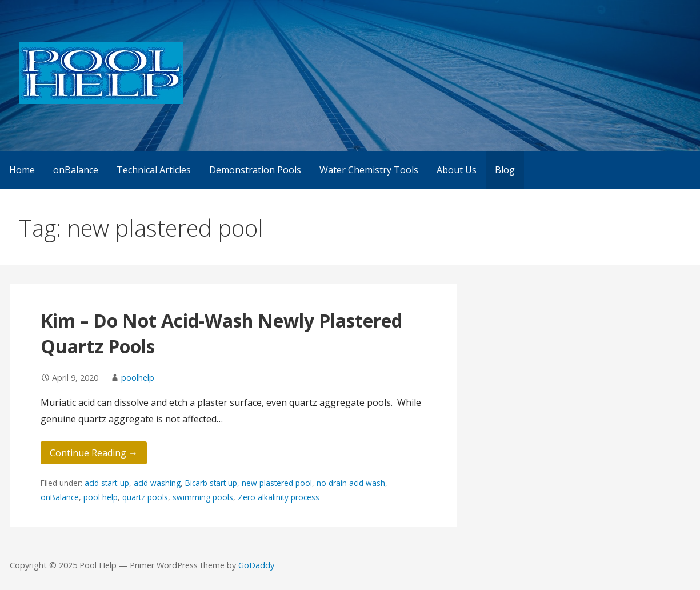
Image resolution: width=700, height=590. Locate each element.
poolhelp (138, 378)
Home (22, 170)
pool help (101, 497)
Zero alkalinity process (279, 497)
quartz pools (145, 497)
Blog (505, 170)
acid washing (157, 483)
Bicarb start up (211, 483)
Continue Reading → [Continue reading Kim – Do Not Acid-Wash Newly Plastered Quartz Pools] (94, 453)
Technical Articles (154, 170)
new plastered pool (277, 483)
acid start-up (107, 483)
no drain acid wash (351, 483)
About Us (457, 170)
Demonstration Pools (255, 170)
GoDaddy (256, 565)
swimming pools (203, 497)
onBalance (76, 170)
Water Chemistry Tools (369, 170)
